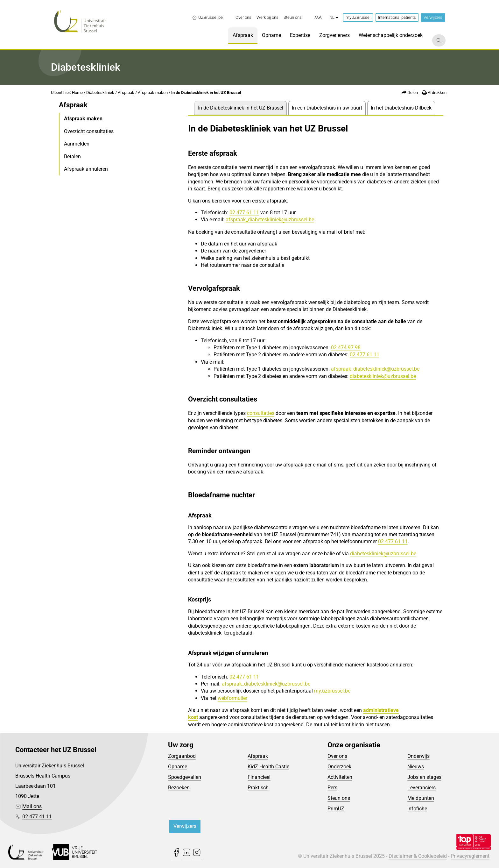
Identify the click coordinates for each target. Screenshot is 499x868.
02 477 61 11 (244, 213)
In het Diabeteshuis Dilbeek (401, 108)
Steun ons (339, 798)
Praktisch (258, 788)
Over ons (337, 756)
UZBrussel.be (207, 18)
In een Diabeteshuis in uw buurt (327, 108)
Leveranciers (422, 788)
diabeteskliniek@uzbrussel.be (383, 376)
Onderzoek (339, 767)
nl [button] (334, 17)
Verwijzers (433, 17)
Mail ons (32, 806)
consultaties (261, 413)
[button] (318, 18)
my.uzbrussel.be (332, 691)
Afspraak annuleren (86, 169)
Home (77, 92)
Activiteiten (340, 777)
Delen (413, 92)
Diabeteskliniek (100, 92)
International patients (397, 17)
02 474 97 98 (346, 348)
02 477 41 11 (37, 817)
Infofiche (417, 809)
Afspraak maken (153, 92)
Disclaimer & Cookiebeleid (418, 856)
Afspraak (126, 92)
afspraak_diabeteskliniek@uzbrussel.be (270, 220)
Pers (332, 788)
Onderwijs (418, 756)
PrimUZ (336, 809)
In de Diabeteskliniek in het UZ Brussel (206, 92)
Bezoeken (179, 788)
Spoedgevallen (185, 777)
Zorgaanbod (182, 756)
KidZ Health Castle (268, 767)
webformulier (232, 698)
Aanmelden (77, 144)
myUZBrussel (358, 17)
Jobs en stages (424, 777)
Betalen (72, 157)
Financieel (259, 777)
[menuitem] (243, 18)
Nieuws (416, 767)
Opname (178, 767)
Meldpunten (421, 798)
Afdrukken (437, 92)
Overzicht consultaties (89, 131)
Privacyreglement (470, 856)
